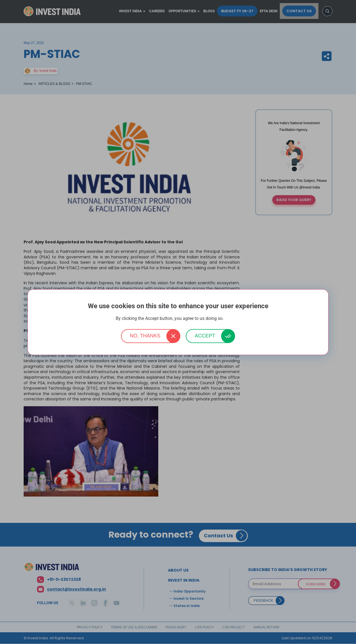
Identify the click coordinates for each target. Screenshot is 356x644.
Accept (205, 336)
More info (233, 319)
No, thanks (145, 336)
